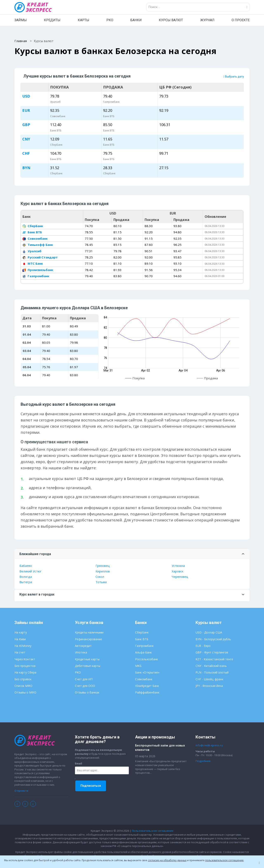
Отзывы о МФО (25, 693)
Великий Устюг (30, 571)
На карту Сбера (25, 673)
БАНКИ (136, 20)
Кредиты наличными (89, 633)
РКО (110, 20)
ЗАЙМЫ (21, 20)
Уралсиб (32, 251)
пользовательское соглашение (224, 860)
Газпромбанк (36, 276)
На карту (21, 633)
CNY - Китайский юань (211, 666)
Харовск (177, 571)
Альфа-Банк (143, 653)
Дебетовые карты (88, 666)
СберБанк (33, 226)
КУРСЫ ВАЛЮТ (171, 20)
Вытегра (26, 582)
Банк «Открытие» (147, 673)
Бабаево (26, 566)
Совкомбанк (35, 239)
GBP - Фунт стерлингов (212, 653)
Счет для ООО (85, 686)
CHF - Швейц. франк (209, 679)
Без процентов (25, 666)
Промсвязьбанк (38, 270)
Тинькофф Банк (38, 245)
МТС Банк (33, 264)
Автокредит (83, 646)
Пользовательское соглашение (153, 831)
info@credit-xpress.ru (209, 746)
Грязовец (103, 566)
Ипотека (81, 653)
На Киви (20, 639)
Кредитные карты (87, 659)
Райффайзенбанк (147, 693)
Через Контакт (25, 659)
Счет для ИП (84, 679)
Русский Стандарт (40, 258)
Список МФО (23, 686)
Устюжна (178, 566)
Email (78, 764)
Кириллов (103, 571)
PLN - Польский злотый (212, 673)
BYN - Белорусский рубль (213, 639)
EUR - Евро (203, 646)
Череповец (180, 577)
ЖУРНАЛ (207, 20)
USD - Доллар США (209, 633)
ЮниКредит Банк (147, 686)
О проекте (21, 791)
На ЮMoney (23, 646)
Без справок (23, 679)
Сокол (100, 577)
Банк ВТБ (32, 232)
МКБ (138, 666)
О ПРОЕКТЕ (241, 20)
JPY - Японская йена (209, 686)
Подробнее (203, 761)
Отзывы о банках (87, 693)
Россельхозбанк (147, 659)
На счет (20, 653)
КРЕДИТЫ (52, 20)
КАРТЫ (84, 20)
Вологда (26, 577)
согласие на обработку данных (167, 860)
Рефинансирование (88, 639)
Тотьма (101, 582)
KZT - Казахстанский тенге (214, 659)
